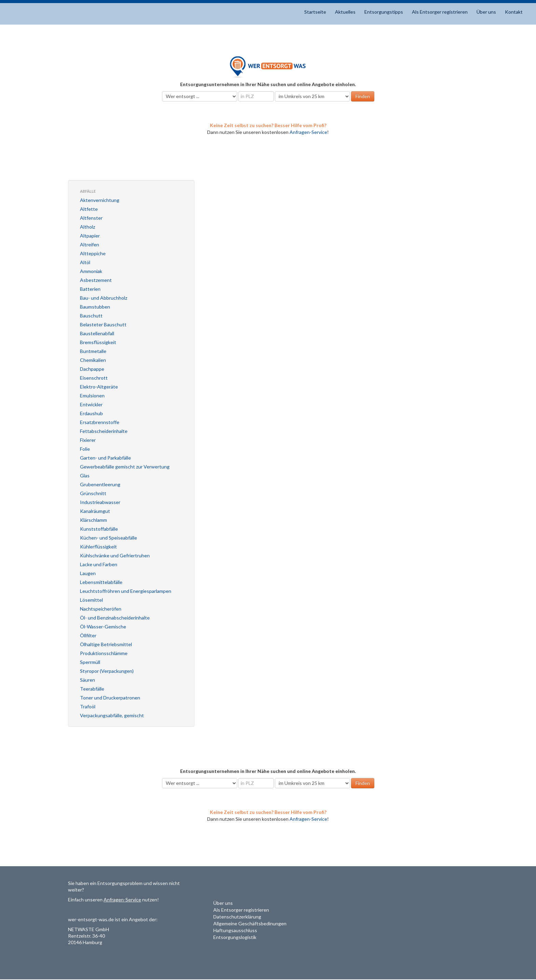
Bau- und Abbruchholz (104, 298)
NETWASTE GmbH (89, 929)
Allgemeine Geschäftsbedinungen (250, 923)
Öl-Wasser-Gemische (103, 627)
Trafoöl (88, 706)
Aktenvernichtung (100, 200)
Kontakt (514, 12)
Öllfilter (88, 635)
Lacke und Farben (99, 564)
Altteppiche (93, 253)
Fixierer (88, 440)
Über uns (486, 12)
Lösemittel (91, 600)
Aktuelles (345, 12)
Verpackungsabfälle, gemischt (112, 715)
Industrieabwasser (100, 502)
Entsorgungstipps (384, 12)
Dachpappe (92, 369)
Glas (85, 475)
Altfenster (91, 218)
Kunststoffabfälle (99, 529)
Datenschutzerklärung (237, 917)
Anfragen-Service (308, 132)
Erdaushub (91, 413)
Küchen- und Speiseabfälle (109, 538)
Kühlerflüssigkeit (98, 547)
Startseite (315, 12)
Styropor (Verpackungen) (107, 671)
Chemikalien (93, 360)
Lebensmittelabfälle (101, 582)
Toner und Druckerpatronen (110, 698)
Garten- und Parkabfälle (105, 458)
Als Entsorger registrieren (440, 12)
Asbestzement (96, 280)
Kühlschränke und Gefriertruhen (115, 555)
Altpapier (90, 236)
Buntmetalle (93, 351)
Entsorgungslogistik (235, 937)
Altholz (88, 227)
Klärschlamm (93, 520)
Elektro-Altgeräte (99, 387)
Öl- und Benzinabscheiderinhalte (115, 618)
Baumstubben (95, 307)
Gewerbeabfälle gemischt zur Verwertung (125, 467)
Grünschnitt (93, 493)
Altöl (85, 262)
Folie (85, 449)
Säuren (88, 680)
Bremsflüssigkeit (98, 342)
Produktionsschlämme (104, 653)
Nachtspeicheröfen (101, 609)
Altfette (89, 209)
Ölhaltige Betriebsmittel (106, 644)
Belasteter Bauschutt (103, 324)
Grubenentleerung (100, 484)
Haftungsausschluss (235, 930)
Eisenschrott (94, 378)
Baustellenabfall (97, 333)
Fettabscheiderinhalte (104, 431)
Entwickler (91, 404)
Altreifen (90, 244)
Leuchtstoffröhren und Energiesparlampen (126, 591)
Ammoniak (91, 271)
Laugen (88, 573)
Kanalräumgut (95, 511)
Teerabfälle (92, 689)
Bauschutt (91, 316)
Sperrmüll (90, 662)
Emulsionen (92, 396)
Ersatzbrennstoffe (100, 422)
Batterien (90, 289)
